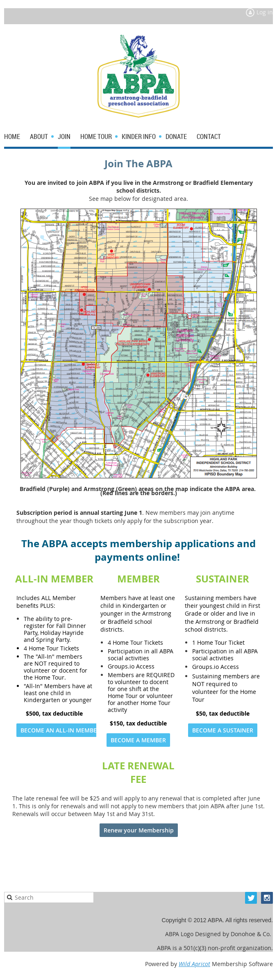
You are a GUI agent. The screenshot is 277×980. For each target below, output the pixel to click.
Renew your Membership (139, 830)
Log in (265, 12)
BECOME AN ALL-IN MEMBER (60, 730)
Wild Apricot (194, 964)
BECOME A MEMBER (138, 740)
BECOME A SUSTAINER (223, 730)
